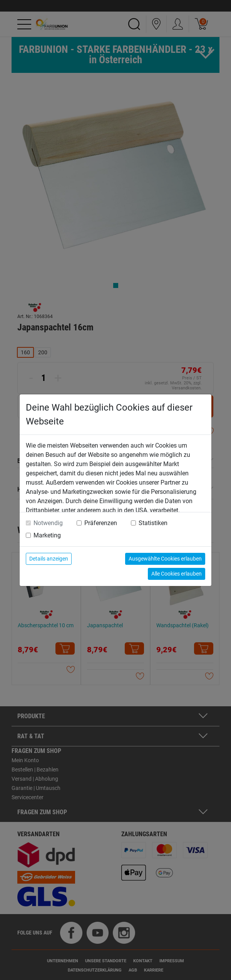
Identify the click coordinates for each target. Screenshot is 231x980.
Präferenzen (101, 523)
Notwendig (48, 523)
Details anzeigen (49, 559)
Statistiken (153, 523)
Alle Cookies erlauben (177, 574)
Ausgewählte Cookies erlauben (165, 559)
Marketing (47, 535)
